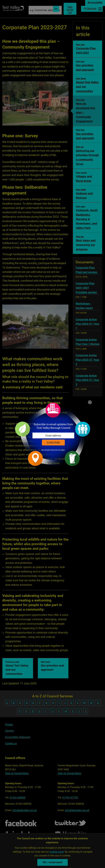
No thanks (46, 450)
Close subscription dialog (90, 403)
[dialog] (53, 434)
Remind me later (58, 450)
